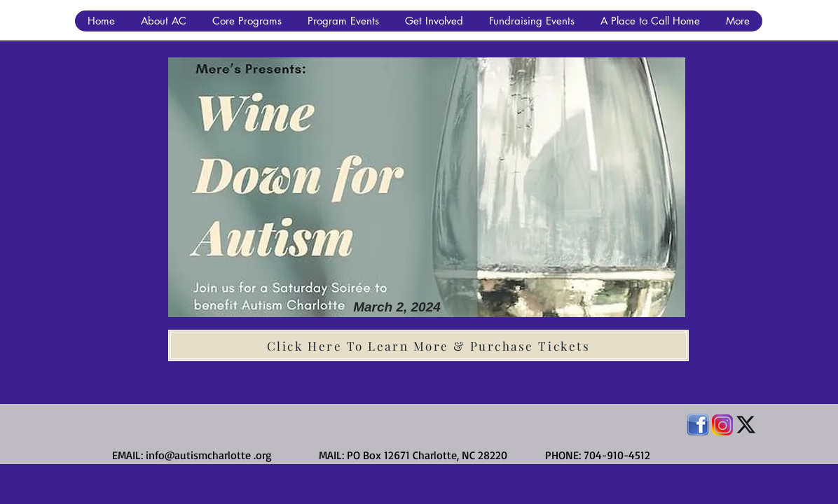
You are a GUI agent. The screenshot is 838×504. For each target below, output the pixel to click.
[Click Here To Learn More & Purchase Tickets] (428, 345)
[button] (163, 21)
